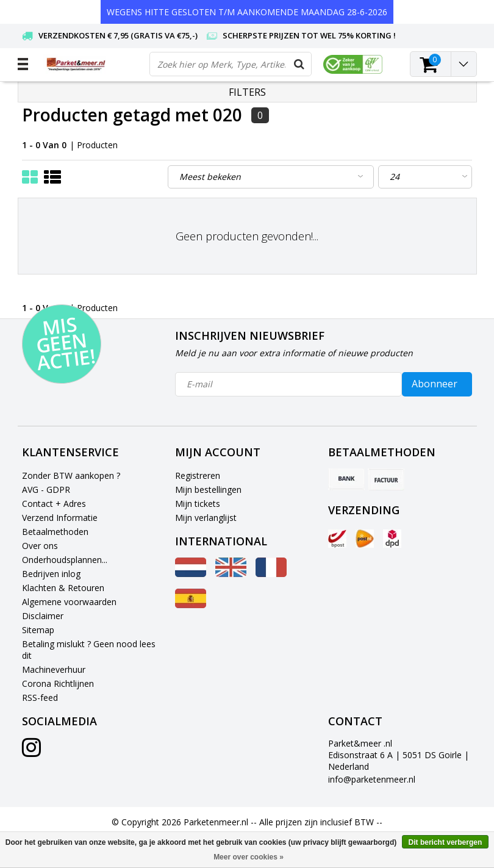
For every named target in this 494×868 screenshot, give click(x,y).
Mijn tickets (198, 504)
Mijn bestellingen (208, 490)
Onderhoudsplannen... (65, 560)
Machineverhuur (54, 669)
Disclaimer (43, 616)
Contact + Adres (54, 504)
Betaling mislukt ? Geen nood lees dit (89, 650)
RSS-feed (40, 698)
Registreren (198, 475)
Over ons (40, 546)
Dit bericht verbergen (446, 842)
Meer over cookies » (249, 857)
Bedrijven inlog (51, 574)
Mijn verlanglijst (206, 518)
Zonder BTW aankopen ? (71, 475)
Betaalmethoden (55, 532)
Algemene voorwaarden (69, 602)
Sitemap (38, 630)
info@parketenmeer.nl (372, 779)
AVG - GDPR (46, 490)
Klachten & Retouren (63, 588)
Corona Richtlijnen (58, 683)
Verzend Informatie (60, 518)
